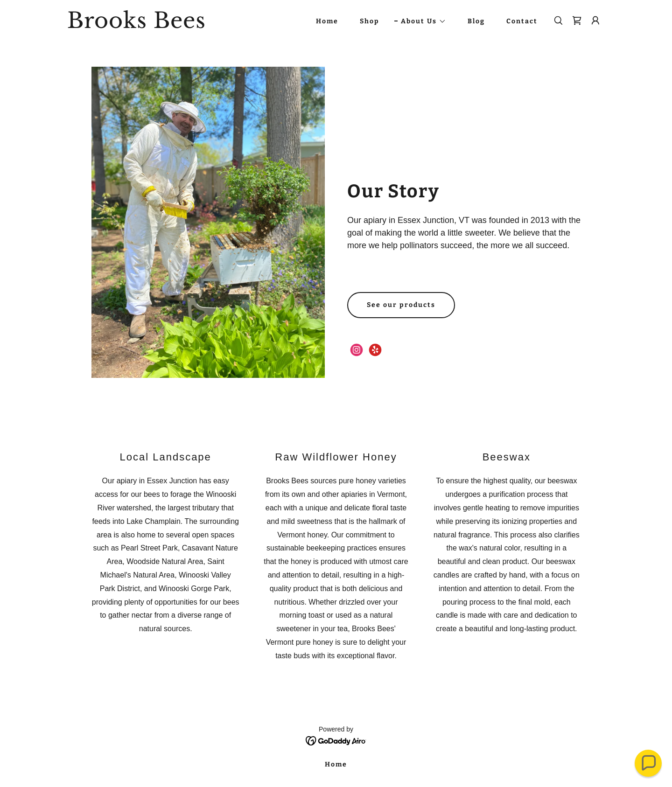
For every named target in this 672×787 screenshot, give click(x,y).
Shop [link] (370, 21)
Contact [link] (522, 21)
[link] (161, 25)
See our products (401, 305)
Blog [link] (476, 21)
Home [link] (327, 21)
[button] (420, 21)
